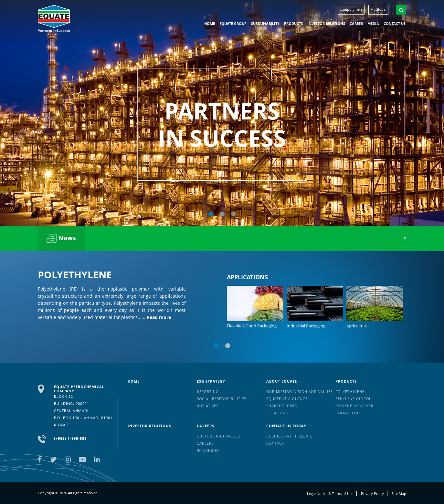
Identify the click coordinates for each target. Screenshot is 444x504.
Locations (277, 413)
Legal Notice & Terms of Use (330, 494)
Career (356, 23)
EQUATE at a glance (287, 399)
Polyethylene (350, 391)
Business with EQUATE (289, 436)
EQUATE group (233, 23)
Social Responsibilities (222, 399)
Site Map (399, 494)
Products (293, 23)
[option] (222, 113)
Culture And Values (218, 436)
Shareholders (282, 406)
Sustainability (265, 23)
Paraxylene (347, 413)
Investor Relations (326, 23)
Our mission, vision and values (300, 391)
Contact (275, 443)
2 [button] (222, 214)
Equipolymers (351, 9)
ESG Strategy (211, 381)
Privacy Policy (372, 494)
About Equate (282, 381)
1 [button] (211, 214)
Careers (206, 426)
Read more (159, 317)
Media (373, 23)
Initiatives (208, 406)
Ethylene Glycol (353, 399)
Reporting (208, 391)
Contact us (395, 23)
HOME (210, 23)
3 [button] (233, 214)
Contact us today (286, 426)
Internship (208, 450)
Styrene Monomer (354, 406)
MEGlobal (378, 9)
